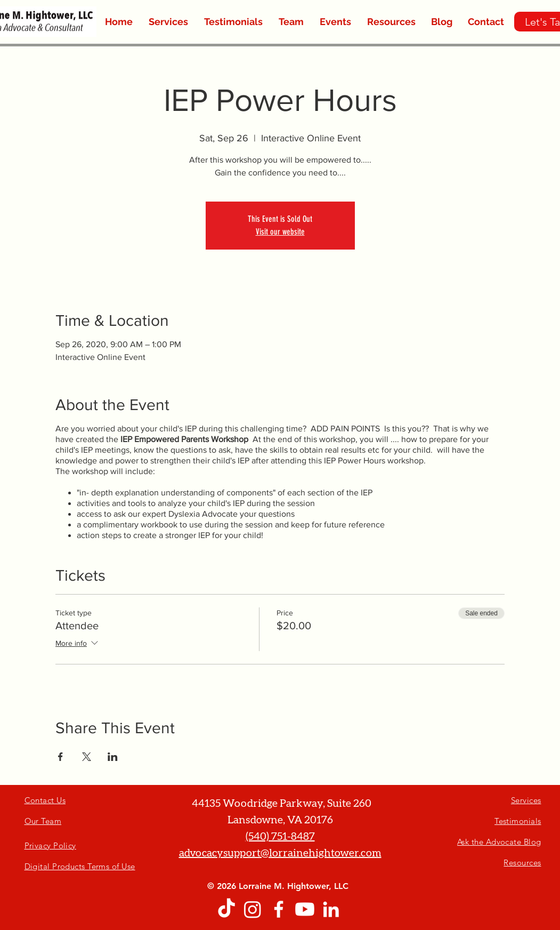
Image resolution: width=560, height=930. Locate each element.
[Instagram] (253, 909)
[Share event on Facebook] (60, 757)
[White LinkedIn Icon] (331, 909)
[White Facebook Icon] (279, 909)
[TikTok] (226, 909)
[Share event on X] (87, 757)
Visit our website (280, 232)
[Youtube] (305, 909)
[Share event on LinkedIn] (113, 757)
